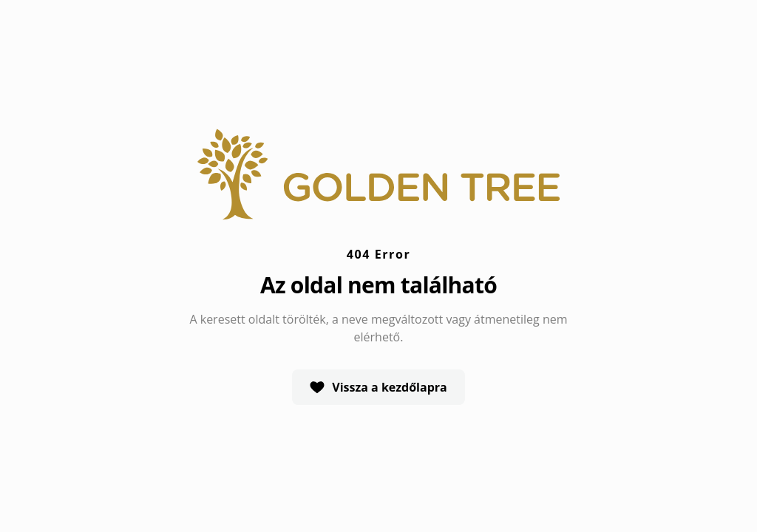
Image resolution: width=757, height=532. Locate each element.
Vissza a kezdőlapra (378, 387)
